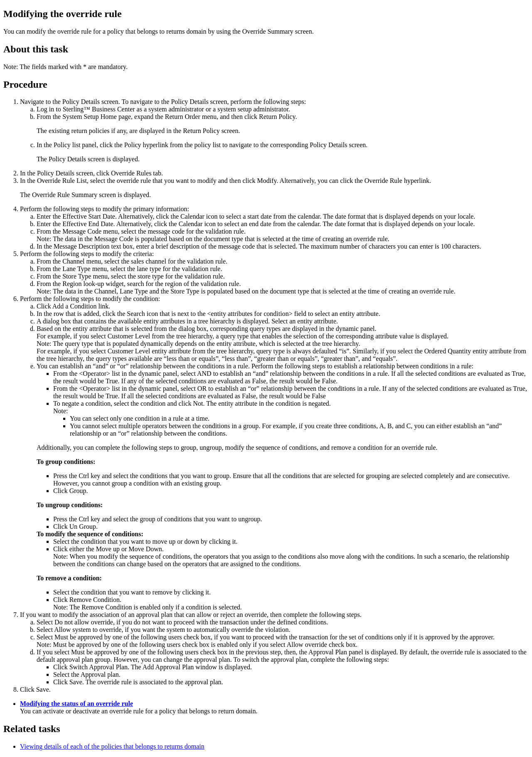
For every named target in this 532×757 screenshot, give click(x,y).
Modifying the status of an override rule (76, 704)
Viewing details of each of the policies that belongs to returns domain (112, 746)
